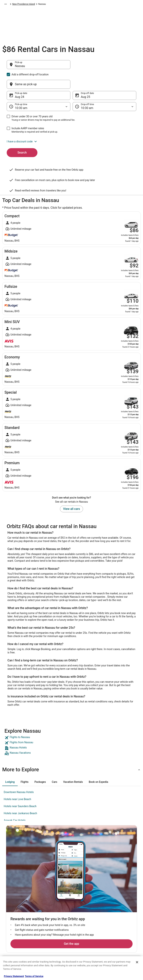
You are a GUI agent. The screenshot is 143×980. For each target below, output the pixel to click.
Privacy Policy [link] (82, 892)
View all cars (71, 491)
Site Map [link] (10, 928)
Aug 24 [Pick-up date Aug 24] (20, 79)
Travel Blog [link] (46, 951)
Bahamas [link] (48, 5)
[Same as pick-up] (104, 66)
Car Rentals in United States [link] (54, 907)
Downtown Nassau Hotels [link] (19, 774)
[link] (71, 720)
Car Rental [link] (22, 5)
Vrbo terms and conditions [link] (88, 910)
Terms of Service (34, 976)
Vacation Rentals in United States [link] (53, 899)
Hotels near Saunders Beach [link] (20, 788)
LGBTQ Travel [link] (47, 940)
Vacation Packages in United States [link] (55, 920)
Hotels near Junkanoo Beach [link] (20, 795)
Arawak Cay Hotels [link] (15, 802)
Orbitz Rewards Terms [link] (86, 916)
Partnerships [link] (12, 910)
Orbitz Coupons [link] (48, 934)
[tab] (10, 764)
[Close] (137, 962)
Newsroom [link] (11, 916)
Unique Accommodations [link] (53, 945)
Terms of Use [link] (81, 904)
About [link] (9, 892)
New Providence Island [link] (68, 5)
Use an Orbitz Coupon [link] (120, 922)
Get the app (66, 854)
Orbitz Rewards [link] (13, 934)
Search (22, 135)
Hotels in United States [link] (52, 892)
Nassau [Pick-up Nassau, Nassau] (20, 68)
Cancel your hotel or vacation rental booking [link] (124, 899)
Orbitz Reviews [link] (48, 928)
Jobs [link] (8, 898)
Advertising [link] (12, 940)
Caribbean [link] (35, 5)
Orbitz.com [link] (8, 5)
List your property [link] (15, 904)
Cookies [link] (79, 898)
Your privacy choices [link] (85, 922)
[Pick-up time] (39, 89)
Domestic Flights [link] (49, 913)
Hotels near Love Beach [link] (17, 781)
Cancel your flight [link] (118, 907)
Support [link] (113, 892)
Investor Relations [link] (15, 922)
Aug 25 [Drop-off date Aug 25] (85, 79)
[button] (71, 124)
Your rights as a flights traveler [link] (120, 929)
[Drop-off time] (104, 89)
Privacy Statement (14, 976)
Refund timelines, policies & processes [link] (123, 914)
